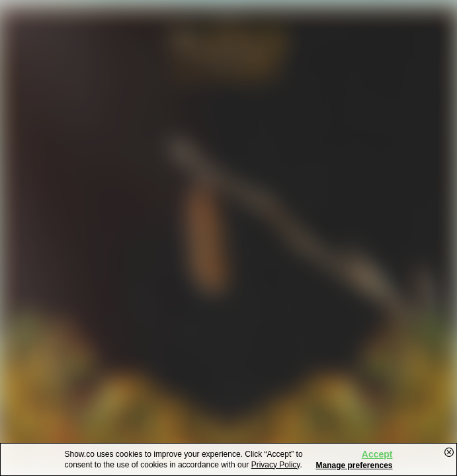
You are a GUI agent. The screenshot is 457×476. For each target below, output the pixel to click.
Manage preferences (354, 465)
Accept (377, 454)
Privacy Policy (276, 465)
